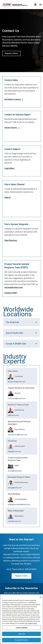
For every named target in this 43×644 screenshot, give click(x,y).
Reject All (21, 634)
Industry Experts (11, 128)
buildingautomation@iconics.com (19, 504)
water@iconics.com (14, 521)
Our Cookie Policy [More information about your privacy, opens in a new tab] (31, 623)
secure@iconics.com (13, 287)
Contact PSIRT (11, 293)
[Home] (16, 5)
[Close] (40, 597)
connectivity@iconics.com (17, 398)
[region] (21, 619)
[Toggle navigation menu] (40, 5)
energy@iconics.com (15, 488)
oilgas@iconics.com (14, 451)
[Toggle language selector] (35, 5)
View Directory (11, 240)
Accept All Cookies (21, 640)
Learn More (9, 168)
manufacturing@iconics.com (18, 435)
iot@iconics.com (13, 415)
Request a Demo (11, 53)
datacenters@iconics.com (17, 382)
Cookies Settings (21, 628)
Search (7, 197)
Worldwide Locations (13, 99)
